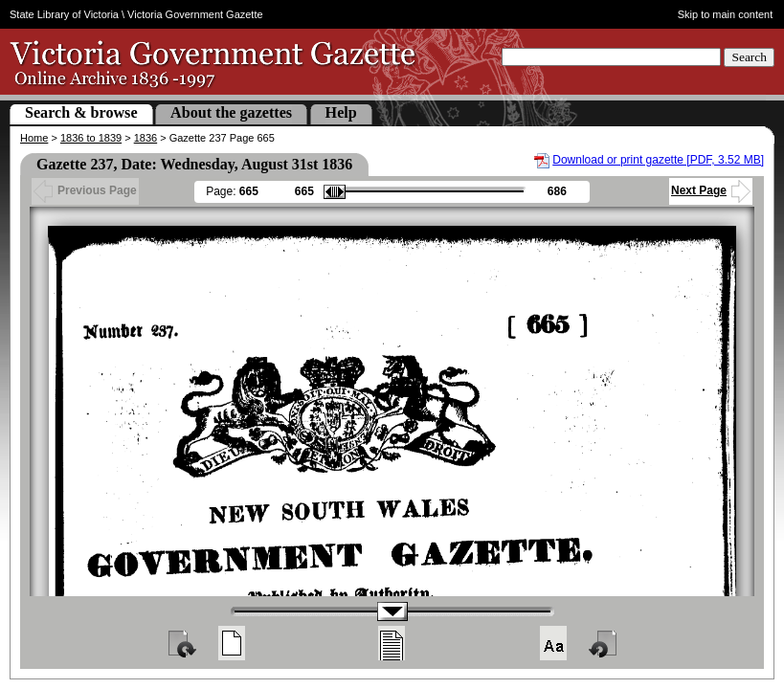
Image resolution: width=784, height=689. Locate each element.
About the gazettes (231, 112)
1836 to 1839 (91, 138)
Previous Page (85, 190)
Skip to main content (726, 14)
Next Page (711, 190)
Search (749, 57)
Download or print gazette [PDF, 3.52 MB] (658, 160)
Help (341, 112)
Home (34, 138)
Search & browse (81, 112)
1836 (146, 138)
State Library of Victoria (64, 14)
